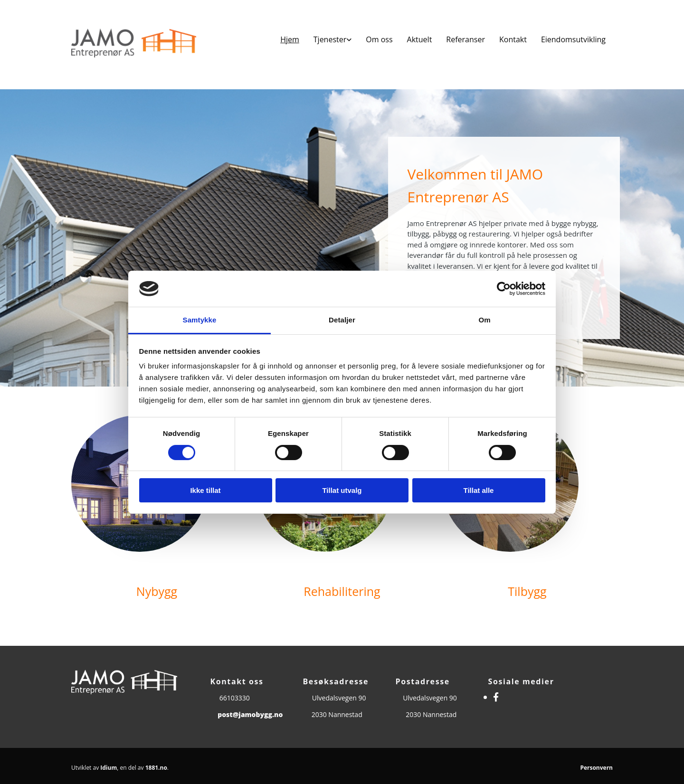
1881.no (156, 768)
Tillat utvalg (342, 490)
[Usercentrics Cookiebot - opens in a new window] (504, 289)
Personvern (596, 768)
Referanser (465, 39)
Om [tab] (484, 320)
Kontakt (513, 39)
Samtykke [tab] (200, 320)
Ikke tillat (205, 490)
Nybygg (157, 591)
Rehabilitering (342, 591)
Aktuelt (420, 39)
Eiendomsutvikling (573, 39)
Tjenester (330, 39)
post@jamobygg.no (250, 714)
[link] (332, 39)
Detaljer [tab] (342, 320)
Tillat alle (479, 490)
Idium (109, 768)
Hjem (290, 39)
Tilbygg (527, 591)
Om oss (379, 39)
